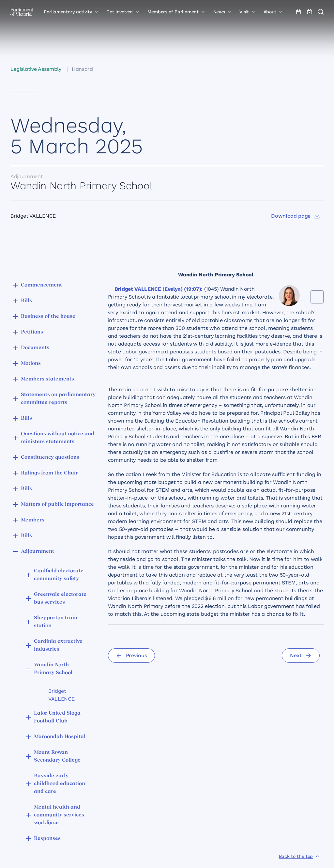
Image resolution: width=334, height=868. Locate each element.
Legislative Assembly (36, 69)
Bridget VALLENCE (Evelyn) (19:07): (159, 289)
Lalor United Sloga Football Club (57, 717)
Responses (47, 839)
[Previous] (131, 656)
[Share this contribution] (317, 297)
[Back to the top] (299, 856)
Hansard (82, 69)
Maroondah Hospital (60, 737)
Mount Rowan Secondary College (57, 756)
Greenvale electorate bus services (60, 598)
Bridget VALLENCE (61, 695)
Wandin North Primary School (53, 669)
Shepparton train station (56, 622)
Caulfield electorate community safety (59, 575)
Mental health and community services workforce (59, 815)
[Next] (301, 656)
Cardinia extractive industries (58, 645)
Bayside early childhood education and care (60, 784)
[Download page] (295, 216)
